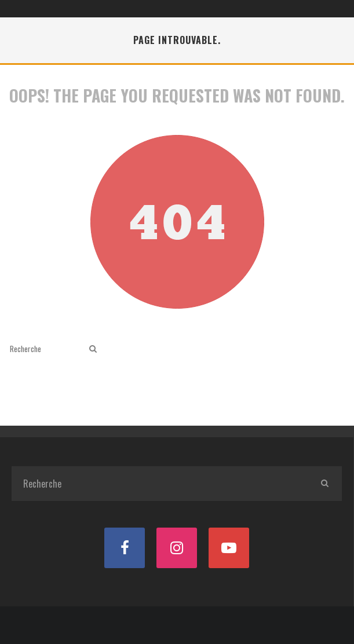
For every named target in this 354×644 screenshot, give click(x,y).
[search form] (47, 349)
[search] (93, 349)
